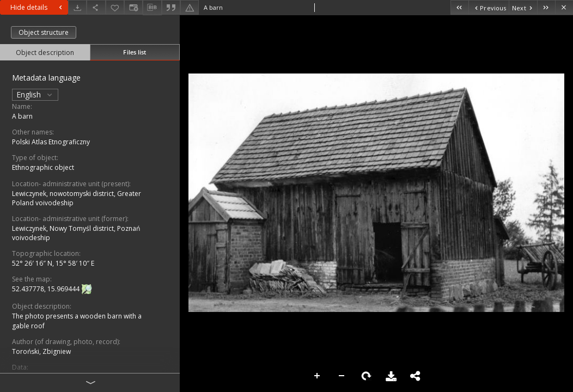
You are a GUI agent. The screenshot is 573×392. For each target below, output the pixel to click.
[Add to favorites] (115, 7)
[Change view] (133, 7)
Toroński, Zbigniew (41, 351)
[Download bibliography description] (152, 8)
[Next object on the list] (523, 7)
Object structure (44, 32)
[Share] (96, 7)
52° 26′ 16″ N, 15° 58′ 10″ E (53, 263)
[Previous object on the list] (489, 7)
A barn (22, 116)
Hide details (38, 7)
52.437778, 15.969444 (47, 289)
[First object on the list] (459, 7)
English (35, 94)
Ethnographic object (43, 167)
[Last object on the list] (546, 7)
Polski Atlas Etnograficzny (51, 142)
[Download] (77, 7)
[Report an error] (190, 7)
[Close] (564, 7)
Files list (135, 52)
